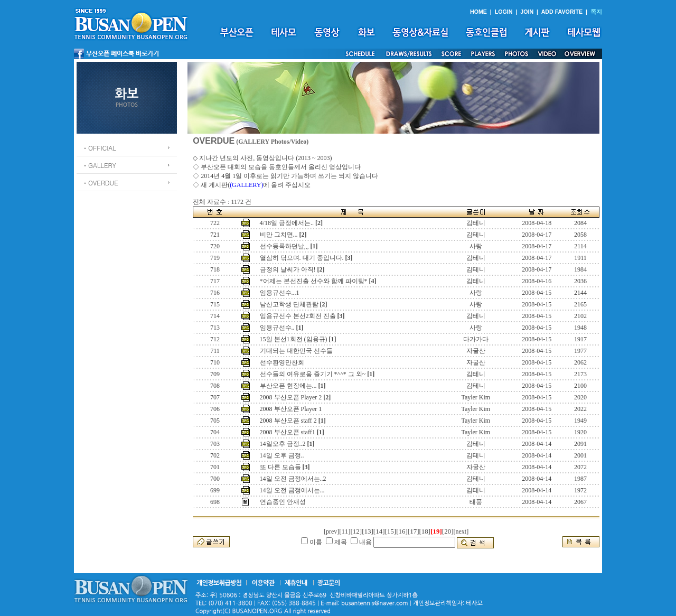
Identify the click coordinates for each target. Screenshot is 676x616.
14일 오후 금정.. (282, 455)
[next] (461, 531)
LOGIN (504, 12)
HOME (478, 12)
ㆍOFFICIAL (99, 148)
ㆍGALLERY (99, 165)
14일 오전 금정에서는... (292, 490)
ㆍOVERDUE (100, 183)
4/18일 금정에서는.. (287, 223)
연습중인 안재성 (283, 502)
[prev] (331, 531)
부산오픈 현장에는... (288, 386)
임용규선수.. (277, 328)
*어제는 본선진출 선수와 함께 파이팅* (314, 281)
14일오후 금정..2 (283, 444)
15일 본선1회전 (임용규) (294, 339)
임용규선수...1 (280, 293)
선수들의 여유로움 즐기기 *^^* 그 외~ (313, 374)
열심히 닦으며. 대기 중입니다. (302, 258)
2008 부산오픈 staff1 (288, 432)
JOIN (527, 12)
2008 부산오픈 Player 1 (291, 409)
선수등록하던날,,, (284, 246)
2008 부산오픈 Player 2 (291, 397)
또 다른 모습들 (280, 467)
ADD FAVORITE (562, 12)
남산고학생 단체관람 (289, 304)
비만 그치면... (279, 235)
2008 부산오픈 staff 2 (288, 421)
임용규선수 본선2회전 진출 (298, 316)
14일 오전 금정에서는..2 (293, 479)
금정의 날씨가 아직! (288, 269)
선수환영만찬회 (282, 362)
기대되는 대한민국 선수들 (296, 351)
